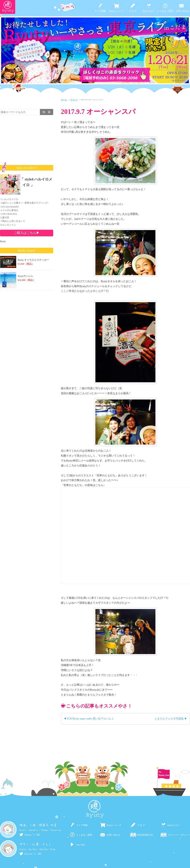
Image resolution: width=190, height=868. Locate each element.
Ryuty (3, 241)
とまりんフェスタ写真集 (169, 719)
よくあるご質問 (165, 11)
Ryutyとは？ (149, 11)
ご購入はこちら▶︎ (27, 233)
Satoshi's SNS (30, 854)
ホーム (64, 100)
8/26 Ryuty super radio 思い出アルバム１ (91, 719)
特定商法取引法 (145, 835)
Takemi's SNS (30, 835)
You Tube (81, 845)
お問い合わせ (183, 11)
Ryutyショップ (116, 11)
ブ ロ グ (133, 11)
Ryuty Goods (27, 250)
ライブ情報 (100, 11)
